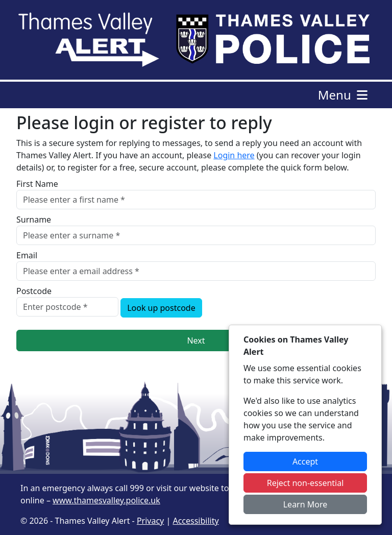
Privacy (150, 521)
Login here (234, 155)
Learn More (305, 504)
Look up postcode (161, 308)
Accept (305, 461)
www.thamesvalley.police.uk (106, 500)
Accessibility (195, 521)
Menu (344, 95)
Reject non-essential (305, 483)
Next (196, 341)
